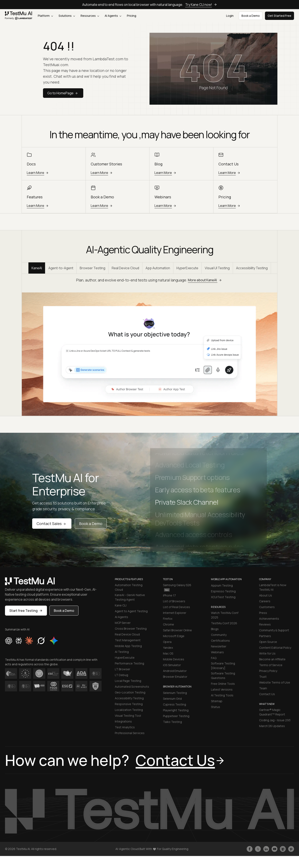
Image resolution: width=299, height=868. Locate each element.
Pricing (132, 16)
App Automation (158, 268)
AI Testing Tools (222, 695)
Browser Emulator (175, 677)
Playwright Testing (176, 710)
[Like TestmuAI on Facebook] (250, 849)
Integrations (123, 721)
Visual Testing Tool (128, 716)
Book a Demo (91, 524)
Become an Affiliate (272, 659)
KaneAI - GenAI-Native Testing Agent (130, 597)
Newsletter (219, 646)
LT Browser (123, 669)
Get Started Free (279, 16)
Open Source (268, 642)
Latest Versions (222, 689)
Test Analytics (125, 727)
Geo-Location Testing (130, 692)
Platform (45, 16)
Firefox (168, 619)
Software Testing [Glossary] (223, 666)
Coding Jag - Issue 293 (275, 720)
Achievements (269, 619)
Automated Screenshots (132, 687)
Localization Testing (129, 710)
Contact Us (267, 694)
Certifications (220, 641)
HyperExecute (187, 268)
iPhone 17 (169, 595)
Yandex (168, 648)
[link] (19, 16)
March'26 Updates (272, 726)
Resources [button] (90, 16)
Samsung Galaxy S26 (177, 587)
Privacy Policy (268, 671)
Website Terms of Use (275, 682)
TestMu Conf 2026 (224, 623)
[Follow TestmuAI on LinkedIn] (266, 849)
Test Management (128, 640)
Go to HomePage (63, 93)
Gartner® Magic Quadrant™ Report (272, 712)
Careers (265, 601)
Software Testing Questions (223, 676)
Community (219, 635)
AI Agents (113, 16)
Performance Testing (129, 663)
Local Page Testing (128, 681)
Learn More (38, 173)
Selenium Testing (175, 693)
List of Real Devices (176, 607)
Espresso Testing (223, 591)
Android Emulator (175, 671)
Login (230, 16)
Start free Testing (26, 611)
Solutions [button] (67, 16)
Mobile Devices (174, 659)
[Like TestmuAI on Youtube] (274, 849)
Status (216, 707)
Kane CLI (121, 605)
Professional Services (130, 733)
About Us (266, 595)
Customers (267, 607)
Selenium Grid (172, 699)
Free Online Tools (223, 684)
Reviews (265, 624)
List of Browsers (174, 601)
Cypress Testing (175, 704)
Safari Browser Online (177, 630)
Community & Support (274, 630)
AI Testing (122, 652)
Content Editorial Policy (275, 648)
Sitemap (217, 701)
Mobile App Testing (128, 646)
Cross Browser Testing (131, 629)
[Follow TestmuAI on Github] (283, 849)
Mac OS (168, 653)
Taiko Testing (172, 722)
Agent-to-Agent (61, 268)
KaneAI (37, 268)
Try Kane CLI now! (201, 5)
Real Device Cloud (125, 268)
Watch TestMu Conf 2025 (225, 615)
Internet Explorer (175, 613)
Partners (265, 636)
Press (263, 613)
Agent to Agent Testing (131, 611)
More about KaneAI (205, 280)
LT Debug (121, 675)
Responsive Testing (129, 704)
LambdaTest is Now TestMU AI (273, 587)
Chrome (168, 624)
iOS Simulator (172, 665)
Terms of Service (271, 665)
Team (263, 688)
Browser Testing (93, 268)
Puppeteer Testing (176, 716)
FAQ (214, 658)
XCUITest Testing (223, 597)
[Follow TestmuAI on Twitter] (258, 849)
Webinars (217, 652)
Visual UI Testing (217, 268)
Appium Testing (222, 585)
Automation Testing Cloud (129, 587)
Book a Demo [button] (251, 16)
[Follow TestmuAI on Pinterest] (291, 849)
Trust (263, 677)
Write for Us (267, 653)
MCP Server (123, 623)
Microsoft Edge (174, 636)
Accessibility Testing (252, 268)
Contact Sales (52, 524)
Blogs (215, 629)
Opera (167, 642)
